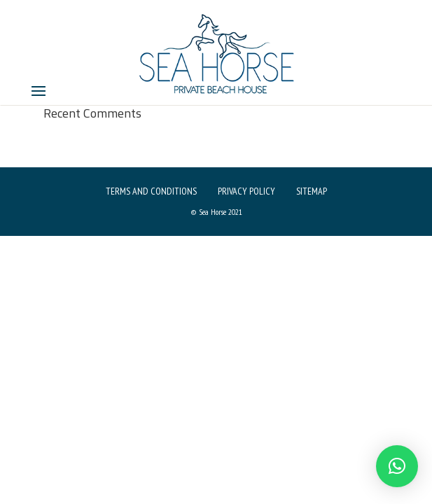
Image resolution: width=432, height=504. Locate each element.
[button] (397, 466)
